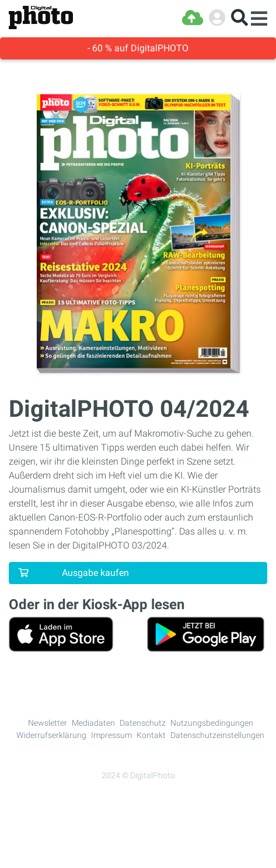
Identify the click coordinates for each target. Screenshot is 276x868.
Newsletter (48, 723)
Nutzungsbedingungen (212, 723)
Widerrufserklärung (51, 735)
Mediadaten (93, 723)
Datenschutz (143, 723)
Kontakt (151, 735)
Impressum (111, 735)
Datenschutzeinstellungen (217, 735)
